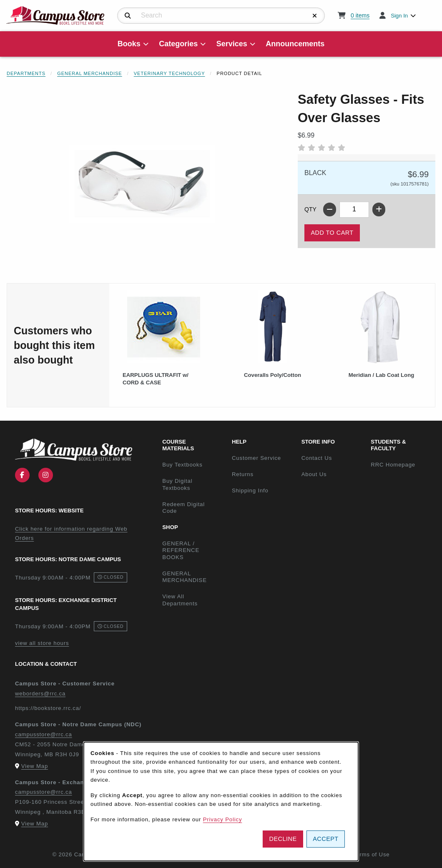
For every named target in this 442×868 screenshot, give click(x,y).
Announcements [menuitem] (295, 44)
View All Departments (180, 600)
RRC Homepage (402, 464)
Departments (26, 73)
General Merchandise (90, 73)
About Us (314, 474)
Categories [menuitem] (178, 44)
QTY (310, 209)
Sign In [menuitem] (399, 16)
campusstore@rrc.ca (44, 734)
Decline (283, 839)
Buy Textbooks (182, 465)
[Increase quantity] (379, 209)
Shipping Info (250, 490)
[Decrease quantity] (330, 209)
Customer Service (256, 458)
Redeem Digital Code (183, 508)
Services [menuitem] (232, 44)
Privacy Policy (223, 819)
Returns (243, 474)
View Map (35, 766)
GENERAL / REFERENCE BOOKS (181, 550)
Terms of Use (372, 854)
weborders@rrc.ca (40, 694)
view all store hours (42, 643)
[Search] (128, 16)
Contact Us (317, 458)
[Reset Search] (315, 16)
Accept (325, 839)
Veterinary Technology (170, 73)
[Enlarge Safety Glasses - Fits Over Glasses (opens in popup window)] (142, 183)
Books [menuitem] (129, 44)
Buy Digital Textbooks (177, 484)
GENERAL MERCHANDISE (185, 577)
